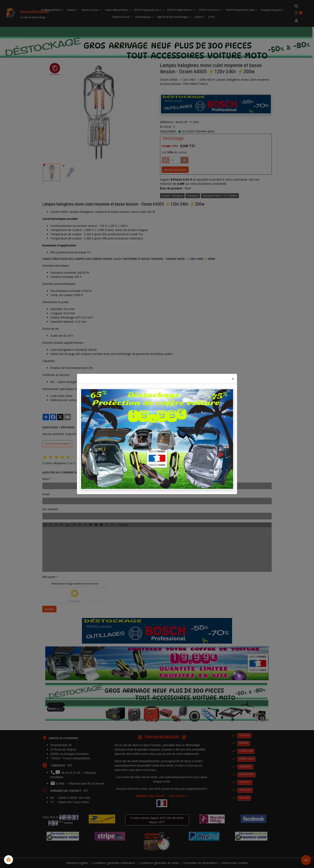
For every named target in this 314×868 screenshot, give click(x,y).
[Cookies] (9, 860)
